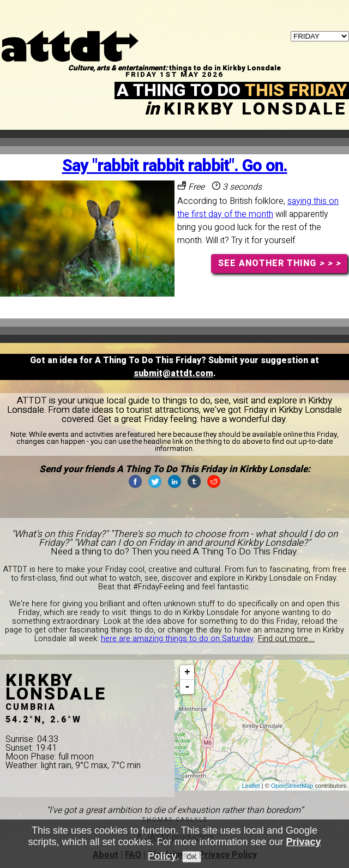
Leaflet (251, 786)
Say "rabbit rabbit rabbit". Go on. (175, 166)
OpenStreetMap (292, 786)
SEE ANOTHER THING (279, 263)
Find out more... (286, 639)
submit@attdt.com (173, 373)
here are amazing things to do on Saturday (177, 639)
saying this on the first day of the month (258, 208)
